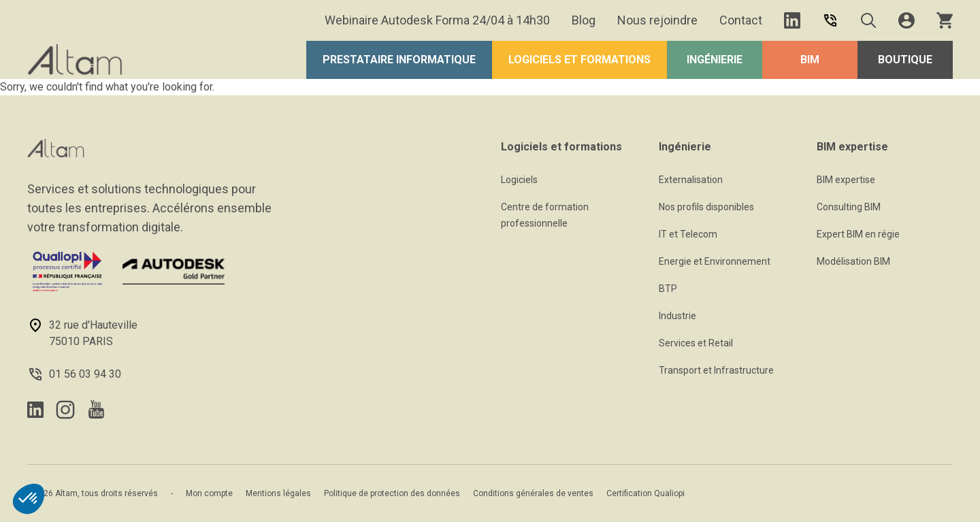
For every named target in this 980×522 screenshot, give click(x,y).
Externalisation (691, 180)
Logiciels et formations (579, 60)
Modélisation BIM (853, 261)
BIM (810, 60)
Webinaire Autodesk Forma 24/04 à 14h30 (437, 20)
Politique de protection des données (392, 493)
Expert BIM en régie (858, 234)
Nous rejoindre (657, 20)
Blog (584, 20)
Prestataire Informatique (399, 60)
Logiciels (519, 180)
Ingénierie (715, 60)
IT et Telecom (688, 234)
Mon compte (209, 493)
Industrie (677, 316)
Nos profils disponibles (706, 207)
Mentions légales (278, 493)
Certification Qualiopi (646, 493)
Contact (741, 20)
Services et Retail (696, 343)
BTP (668, 289)
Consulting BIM (849, 207)
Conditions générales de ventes (533, 493)
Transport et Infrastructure (716, 370)
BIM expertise (846, 180)
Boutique (905, 60)
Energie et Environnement (715, 261)
